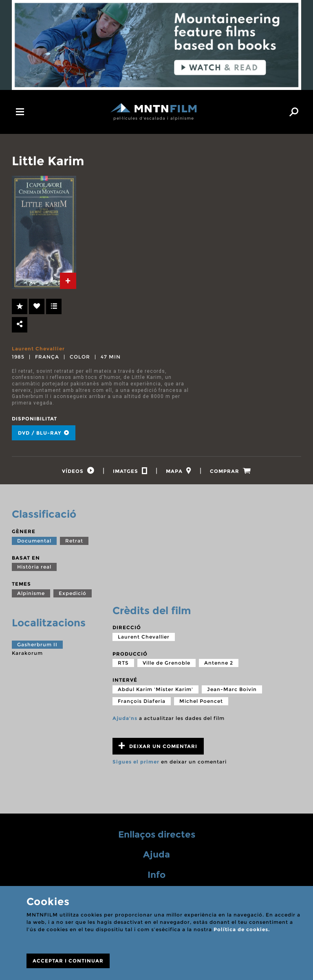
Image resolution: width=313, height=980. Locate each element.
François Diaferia (142, 701)
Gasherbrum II (37, 644)
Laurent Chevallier (38, 349)
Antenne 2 (219, 663)
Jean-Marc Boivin (232, 689)
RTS (123, 663)
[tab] (68, 281)
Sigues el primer (136, 762)
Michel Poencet (201, 701)
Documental (34, 541)
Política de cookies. (242, 929)
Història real (34, 567)
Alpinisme (31, 593)
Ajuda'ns (125, 718)
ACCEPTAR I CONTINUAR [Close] (68, 961)
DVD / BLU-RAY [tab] (44, 433)
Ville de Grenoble (166, 663)
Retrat (74, 541)
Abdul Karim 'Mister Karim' (155, 689)
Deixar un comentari (158, 746)
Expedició (73, 593)
